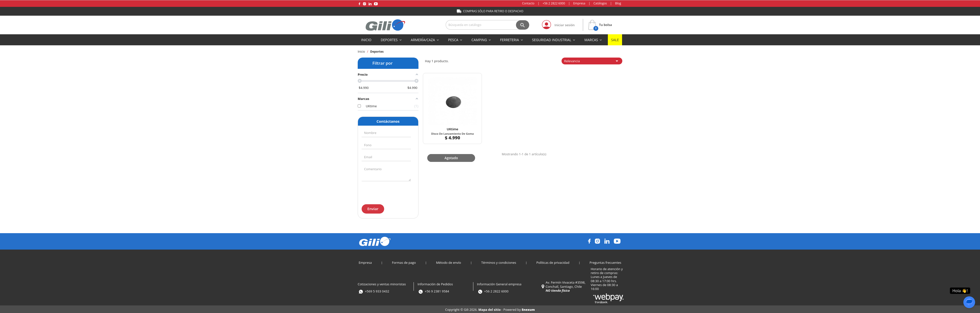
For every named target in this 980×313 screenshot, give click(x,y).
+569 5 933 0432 (377, 291)
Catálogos (600, 3)
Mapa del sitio (490, 309)
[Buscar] (487, 25)
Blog (618, 3)
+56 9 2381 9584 (437, 291)
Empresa (579, 3)
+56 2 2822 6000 (554, 3)
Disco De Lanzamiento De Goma (447, 124)
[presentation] (388, 192)
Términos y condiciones (499, 262)
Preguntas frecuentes (605, 262)
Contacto (528, 3)
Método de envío (449, 262)
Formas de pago (404, 262)
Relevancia (592, 61)
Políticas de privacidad (553, 262)
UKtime (447, 118)
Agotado (446, 145)
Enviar (373, 209)
